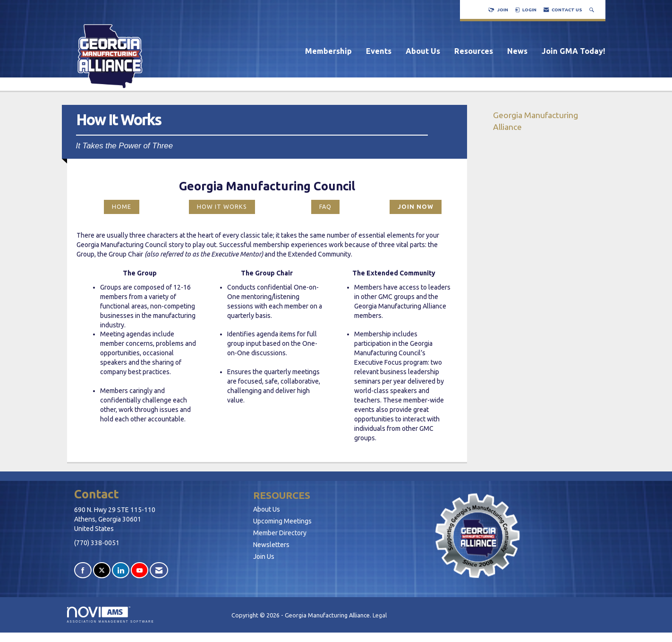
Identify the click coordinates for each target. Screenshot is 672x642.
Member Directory (280, 533)
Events (379, 51)
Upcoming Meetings (282, 521)
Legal (380, 615)
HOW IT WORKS (222, 206)
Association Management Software (111, 615)
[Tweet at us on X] (102, 570)
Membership (328, 51)
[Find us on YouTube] (140, 570)
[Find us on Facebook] (83, 570)
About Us (423, 51)
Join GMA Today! (574, 51)
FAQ (325, 206)
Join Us (264, 556)
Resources (474, 51)
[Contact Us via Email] (159, 570)
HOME (122, 206)
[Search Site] (593, 10)
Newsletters (271, 545)
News (517, 51)
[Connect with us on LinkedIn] (121, 570)
